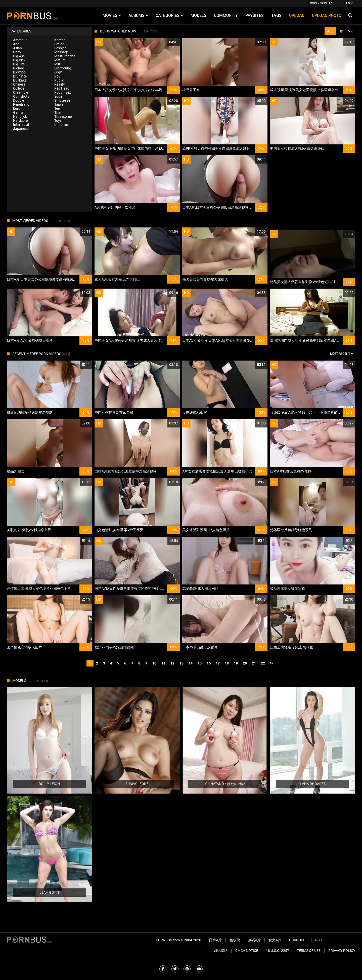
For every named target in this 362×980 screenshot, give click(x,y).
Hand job (20, 116)
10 (154, 663)
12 (172, 663)
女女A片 (275, 940)
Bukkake (20, 80)
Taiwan (60, 104)
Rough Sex (63, 92)
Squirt (59, 96)
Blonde (18, 68)
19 (236, 663)
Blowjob (19, 72)
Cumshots (21, 96)
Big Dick (19, 60)
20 (245, 663)
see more (151, 31)
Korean (60, 40)
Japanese (21, 129)
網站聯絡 (220, 951)
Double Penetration (22, 102)
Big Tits (19, 64)
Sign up (326, 3)
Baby (17, 52)
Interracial (21, 125)
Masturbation (65, 56)
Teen (58, 108)
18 (227, 663)
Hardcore (20, 121)
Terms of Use (309, 951)
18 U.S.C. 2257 (278, 951)
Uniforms (61, 125)
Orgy (58, 72)
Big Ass (19, 56)
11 (163, 663)
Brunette (20, 76)
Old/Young (63, 68)
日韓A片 (215, 940)
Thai (58, 112)
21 (254, 663)
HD (341, 31)
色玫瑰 (235, 940)
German (19, 112)
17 (218, 663)
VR (350, 31)
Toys (58, 121)
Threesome (63, 116)
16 (209, 663)
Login (313, 3)
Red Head (62, 88)
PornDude (298, 940)
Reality (60, 84)
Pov (57, 76)
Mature (60, 60)
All (330, 31)
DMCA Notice (247, 951)
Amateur (20, 40)
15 (200, 663)
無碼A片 (254, 940)
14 (191, 663)
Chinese (19, 84)
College (19, 88)
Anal (17, 44)
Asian (17, 48)
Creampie (20, 92)
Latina (59, 44)
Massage (61, 52)
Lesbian (60, 48)
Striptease (62, 100)
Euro (17, 108)
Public (59, 80)
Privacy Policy (342, 951)
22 (263, 663)
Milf (57, 64)
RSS (318, 940)
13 (182, 663)
